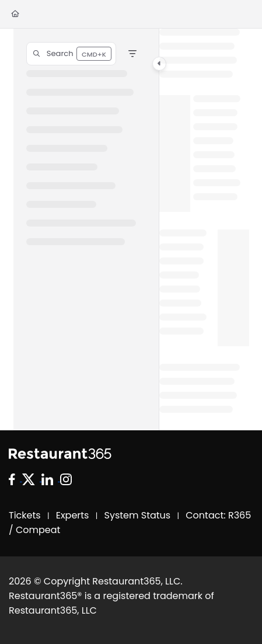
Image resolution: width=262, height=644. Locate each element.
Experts (73, 515)
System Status (138, 515)
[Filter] (132, 54)
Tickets (25, 515)
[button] (71, 54)
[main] (204, 229)
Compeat (38, 530)
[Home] (15, 14)
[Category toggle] (159, 64)
